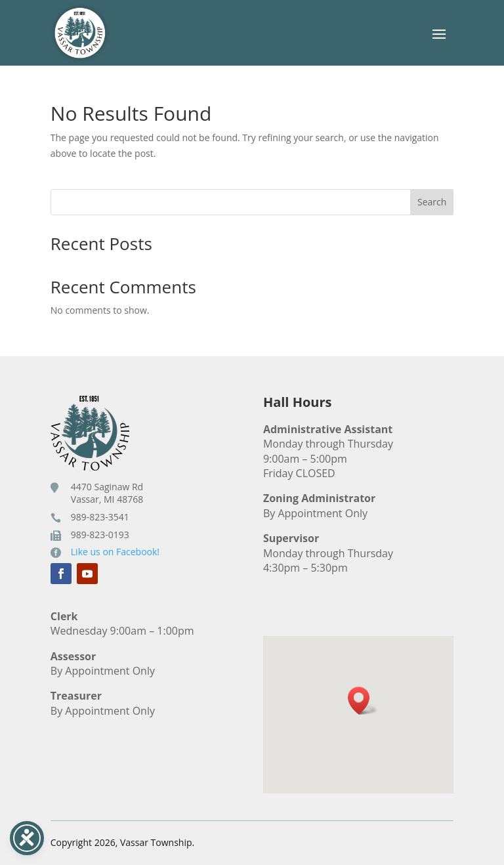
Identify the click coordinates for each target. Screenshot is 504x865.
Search (432, 202)
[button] (363, 701)
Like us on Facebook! (115, 552)
